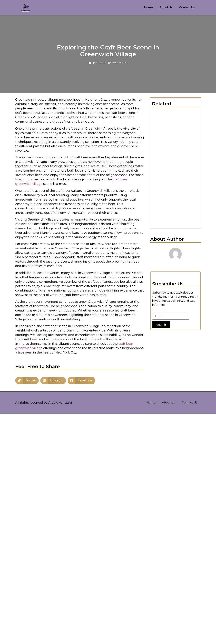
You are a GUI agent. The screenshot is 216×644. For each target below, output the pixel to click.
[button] (27, 381)
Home (148, 7)
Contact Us (187, 7)
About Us (166, 7)
